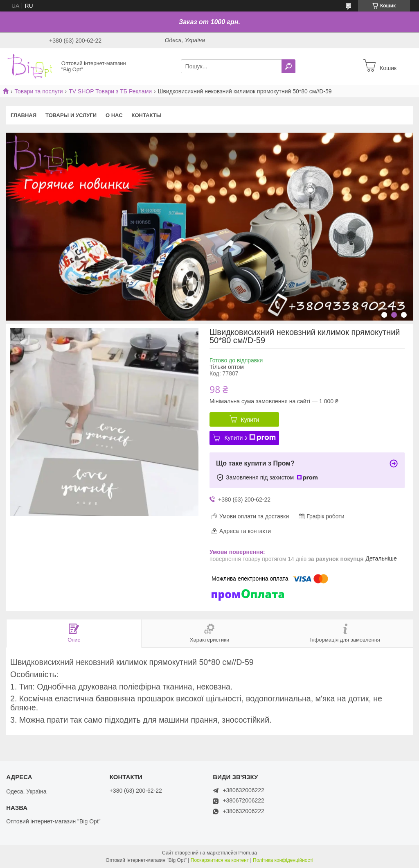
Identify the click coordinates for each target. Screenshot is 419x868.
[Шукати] (288, 66)
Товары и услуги (71, 115)
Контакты (147, 115)
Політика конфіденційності (283, 860)
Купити (250, 420)
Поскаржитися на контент (220, 860)
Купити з (250, 438)
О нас (114, 115)
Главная (24, 115)
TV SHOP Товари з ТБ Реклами (110, 91)
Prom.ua (248, 853)
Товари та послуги (38, 91)
